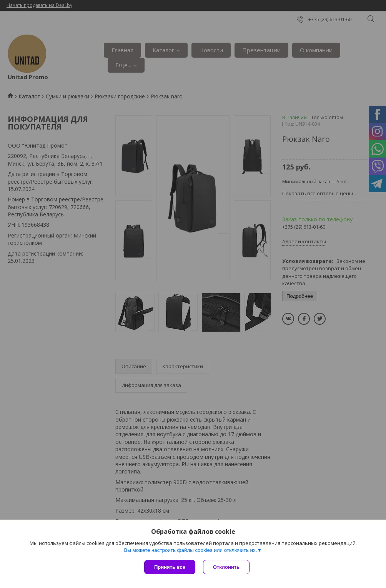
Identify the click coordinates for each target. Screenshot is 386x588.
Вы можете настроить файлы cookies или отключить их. (190, 550)
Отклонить (226, 567)
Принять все (170, 567)
